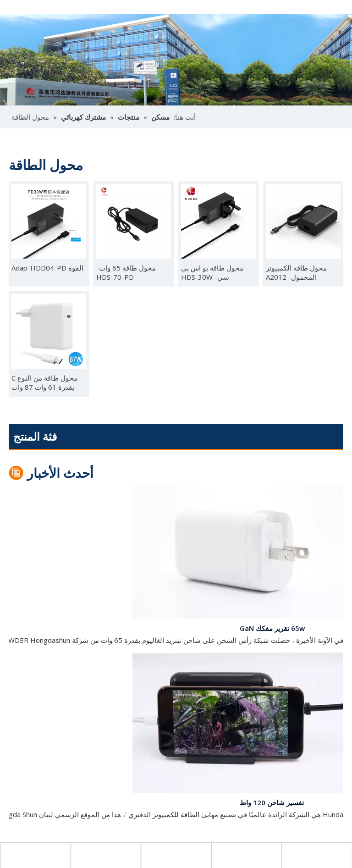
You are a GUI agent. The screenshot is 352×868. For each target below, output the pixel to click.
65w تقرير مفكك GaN (272, 630)
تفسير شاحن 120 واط (272, 804)
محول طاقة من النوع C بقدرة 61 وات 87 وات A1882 (44, 382)
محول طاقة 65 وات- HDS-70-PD (126, 272)
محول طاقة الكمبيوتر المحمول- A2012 (296, 272)
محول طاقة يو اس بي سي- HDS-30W (212, 272)
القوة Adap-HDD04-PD (47, 268)
